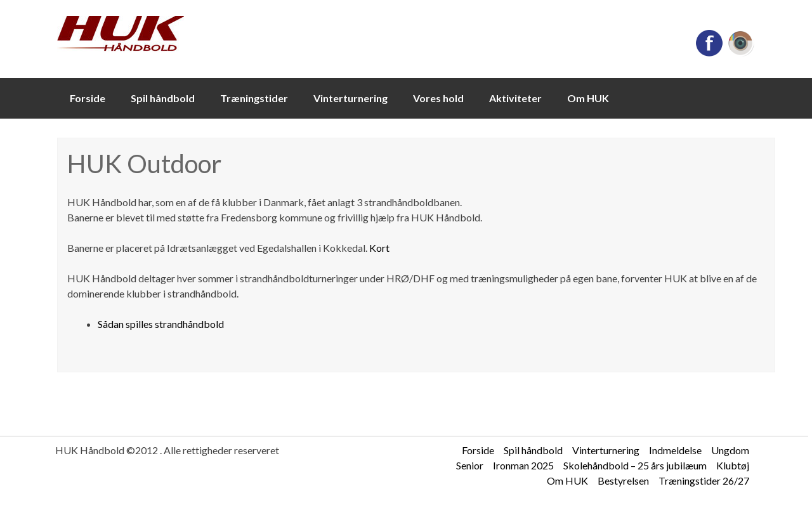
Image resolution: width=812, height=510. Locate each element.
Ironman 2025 (523, 465)
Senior (470, 465)
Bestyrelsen (623, 481)
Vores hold (438, 98)
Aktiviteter (515, 98)
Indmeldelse (675, 450)
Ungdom (730, 450)
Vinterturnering (350, 98)
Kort (379, 248)
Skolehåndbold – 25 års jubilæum (635, 465)
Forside (88, 98)
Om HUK (588, 98)
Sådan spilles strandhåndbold (161, 324)
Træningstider (254, 98)
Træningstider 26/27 (704, 481)
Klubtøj (733, 465)
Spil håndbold (163, 98)
